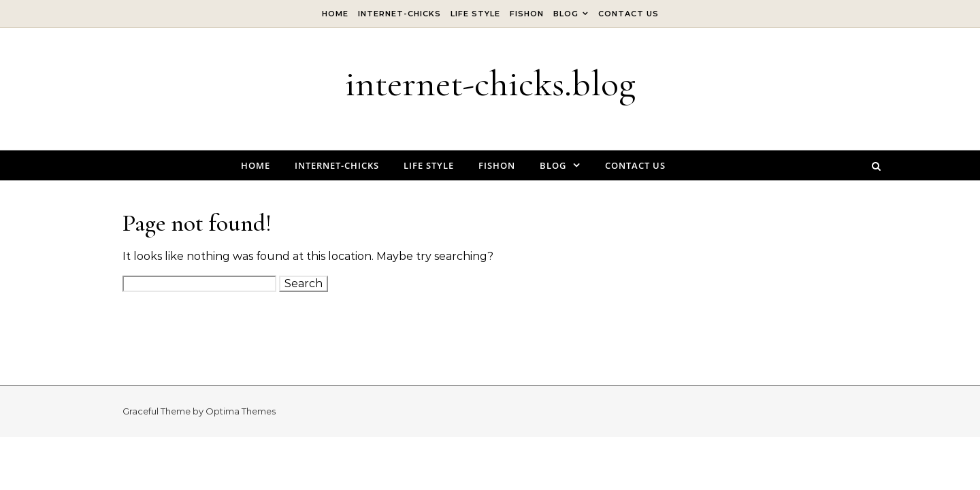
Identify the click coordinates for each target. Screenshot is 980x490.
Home (335, 14)
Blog (566, 14)
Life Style (475, 14)
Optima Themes (241, 411)
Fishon (527, 14)
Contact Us (628, 14)
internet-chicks (399, 14)
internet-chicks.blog (490, 83)
